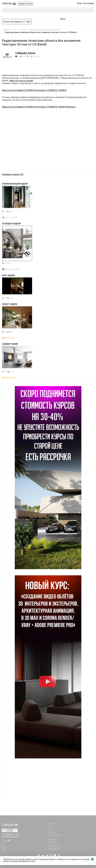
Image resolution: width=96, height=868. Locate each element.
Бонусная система (52, 844)
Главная (50, 826)
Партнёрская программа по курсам (55, 835)
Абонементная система (53, 840)
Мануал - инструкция (52, 824)
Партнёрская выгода (52, 842)
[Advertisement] (48, 780)
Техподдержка (5, 841)
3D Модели (50, 828)
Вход (79, 3)
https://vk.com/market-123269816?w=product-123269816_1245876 (34, 90)
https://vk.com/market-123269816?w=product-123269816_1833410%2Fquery (39, 107)
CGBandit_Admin (25, 53)
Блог (3, 843)
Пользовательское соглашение (54, 847)
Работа (3, 846)
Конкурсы (4, 848)
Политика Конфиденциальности (54, 849)
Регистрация (88, 3)
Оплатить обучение (52, 833)
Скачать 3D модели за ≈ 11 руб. (17, 22)
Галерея (50, 831)
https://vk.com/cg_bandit (21, 81)
